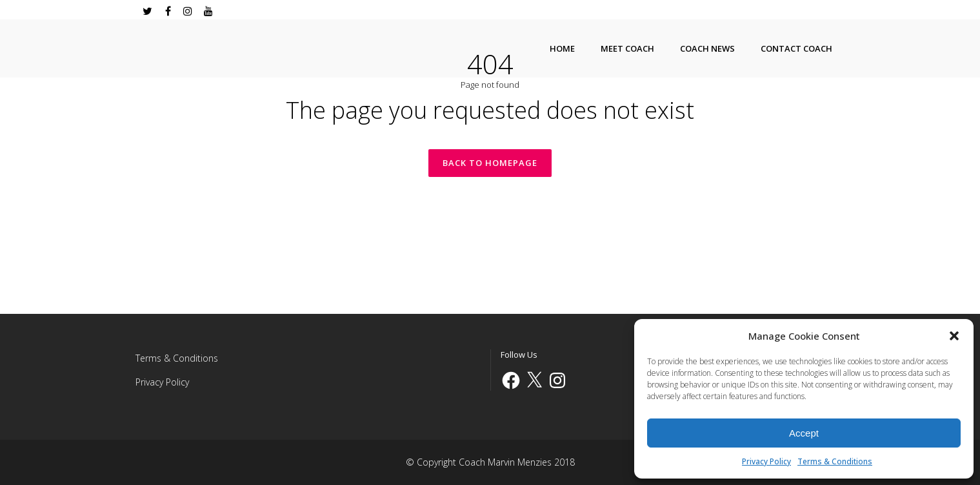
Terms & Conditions (835, 461)
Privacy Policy (766, 461)
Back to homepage (490, 163)
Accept (804, 433)
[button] (954, 336)
